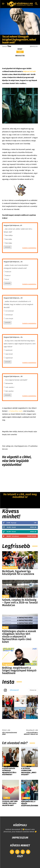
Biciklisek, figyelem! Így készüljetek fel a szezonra (18, 573)
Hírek (5, 628)
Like (35, 523)
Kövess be (33, 527)
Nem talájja (9, 243)
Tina (9, 46)
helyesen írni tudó (29, 71)
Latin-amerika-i (10, 387)
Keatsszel (8, 272)
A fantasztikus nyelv (16, 411)
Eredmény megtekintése (29, 248)
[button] (36, 4)
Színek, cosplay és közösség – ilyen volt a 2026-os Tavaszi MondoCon (20, 603)
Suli (20, 52)
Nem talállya (9, 235)
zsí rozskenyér (10, 311)
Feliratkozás (32, 536)
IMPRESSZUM (20, 838)
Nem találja (9, 239)
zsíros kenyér (9, 319)
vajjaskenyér (9, 358)
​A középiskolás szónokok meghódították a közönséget (9, 771)
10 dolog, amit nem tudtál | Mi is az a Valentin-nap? (10, 803)
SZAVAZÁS (8, 247)
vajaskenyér (9, 350)
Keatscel (8, 276)
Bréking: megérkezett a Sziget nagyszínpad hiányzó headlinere (19, 671)
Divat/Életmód (10, 568)
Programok (8, 664)
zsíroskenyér (9, 315)
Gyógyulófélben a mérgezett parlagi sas (31, 733)
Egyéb (6, 596)
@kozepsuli (14, 690)
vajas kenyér (9, 354)
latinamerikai (9, 383)
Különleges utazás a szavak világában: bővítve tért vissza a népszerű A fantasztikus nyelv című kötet (19, 637)
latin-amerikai (9, 391)
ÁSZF (20, 856)
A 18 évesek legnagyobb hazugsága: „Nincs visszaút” (29, 771)
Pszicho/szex (28, 765)
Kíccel (7, 279)
